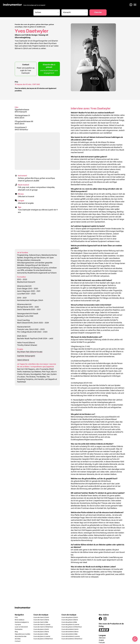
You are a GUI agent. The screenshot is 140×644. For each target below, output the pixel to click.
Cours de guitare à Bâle (69, 622)
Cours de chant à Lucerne (42, 625)
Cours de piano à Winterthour (43, 639)
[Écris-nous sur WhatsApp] (135, 639)
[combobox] (46, 12)
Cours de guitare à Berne (70, 620)
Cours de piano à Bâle (41, 634)
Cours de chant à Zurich (41, 617)
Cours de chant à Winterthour (43, 627)
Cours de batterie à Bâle (69, 634)
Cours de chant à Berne (41, 620)
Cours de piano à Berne (41, 632)
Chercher (98, 12)
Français (102, 643)
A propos (18, 625)
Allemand (102, 638)
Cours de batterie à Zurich (70, 629)
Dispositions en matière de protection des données (22, 636)
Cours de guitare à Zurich (70, 617)
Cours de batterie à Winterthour (72, 639)
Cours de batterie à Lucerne (71, 636)
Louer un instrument (21, 627)
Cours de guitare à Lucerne (70, 625)
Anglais (101, 640)
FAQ (16, 617)
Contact (18, 641)
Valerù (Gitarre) (23, 360)
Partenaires (19, 629)
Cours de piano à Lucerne (42, 636)
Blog (16, 632)
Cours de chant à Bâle (41, 622)
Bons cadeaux (19, 620)
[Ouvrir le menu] (135, 5)
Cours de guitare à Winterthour (72, 627)
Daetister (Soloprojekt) (26, 356)
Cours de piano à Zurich (41, 629)
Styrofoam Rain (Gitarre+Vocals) (30, 352)
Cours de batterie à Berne (70, 632)
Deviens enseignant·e (22, 622)
